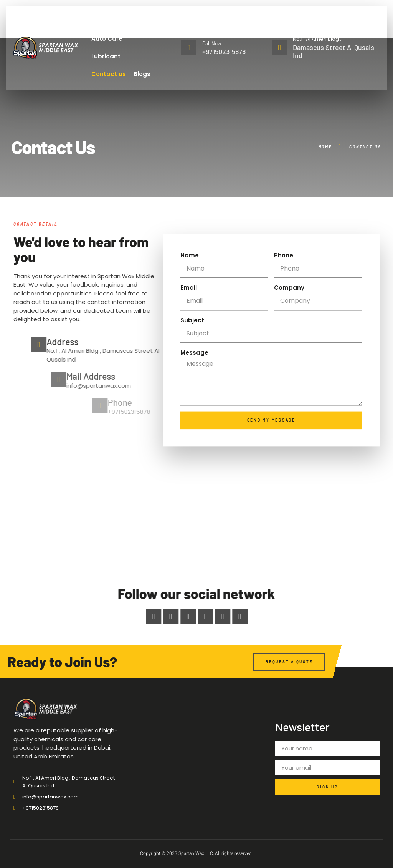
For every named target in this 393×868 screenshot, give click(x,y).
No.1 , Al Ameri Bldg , (317, 39)
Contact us (109, 74)
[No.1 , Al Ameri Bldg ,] (279, 48)
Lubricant (106, 56)
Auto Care (107, 39)
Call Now (212, 43)
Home (97, 21)
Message (194, 387)
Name (190, 290)
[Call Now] (189, 48)
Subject (192, 354)
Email (189, 322)
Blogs (142, 74)
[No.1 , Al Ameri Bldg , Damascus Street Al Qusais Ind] (196, 494)
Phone (284, 290)
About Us (127, 21)
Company (289, 322)
